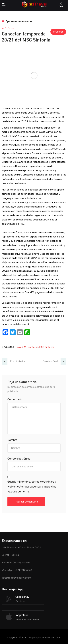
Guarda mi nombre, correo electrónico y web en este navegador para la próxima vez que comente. (32, 487)
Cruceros (58, 32)
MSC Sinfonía (47, 347)
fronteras (33, 347)
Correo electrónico (19, 459)
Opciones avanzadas (17, 21)
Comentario (15, 399)
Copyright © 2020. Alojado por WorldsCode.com (34, 638)
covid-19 (22, 347)
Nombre (12, 440)
